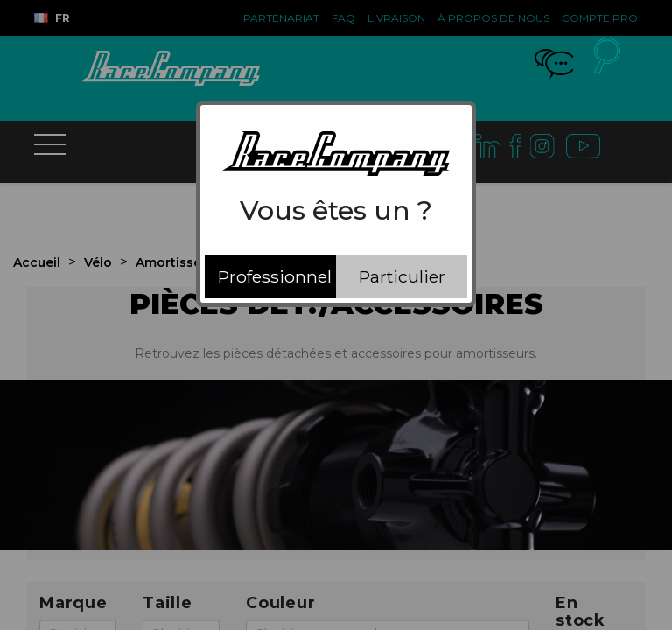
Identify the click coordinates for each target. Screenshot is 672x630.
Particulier (402, 276)
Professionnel (275, 276)
